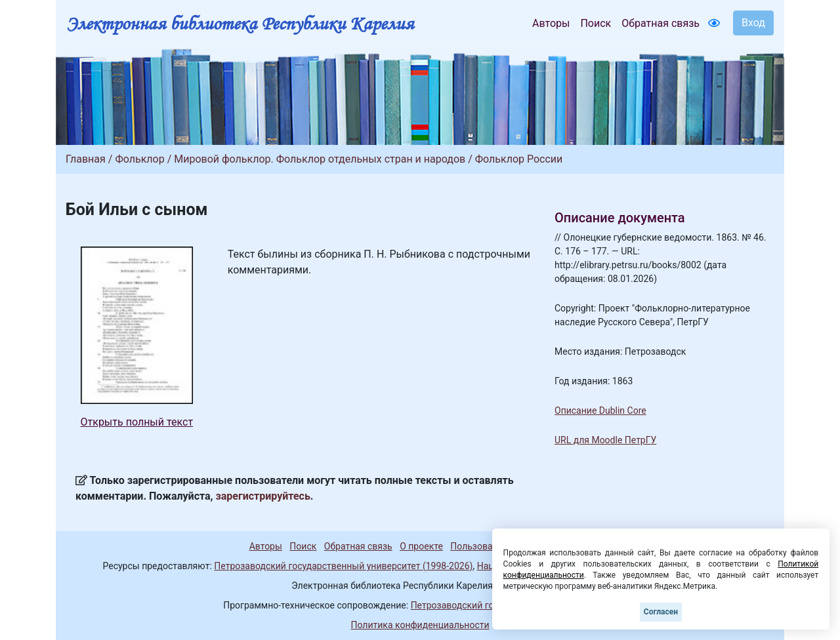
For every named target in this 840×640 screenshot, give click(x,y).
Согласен (661, 612)
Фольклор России (519, 159)
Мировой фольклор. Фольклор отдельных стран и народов (320, 159)
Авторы (551, 23)
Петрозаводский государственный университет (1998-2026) (343, 566)
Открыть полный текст (137, 422)
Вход (753, 23)
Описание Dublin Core (600, 410)
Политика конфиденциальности (420, 625)
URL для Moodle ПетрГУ (605, 440)
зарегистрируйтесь (263, 496)
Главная (86, 159)
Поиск (596, 23)
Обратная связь (661, 23)
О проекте (421, 546)
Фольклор (139, 159)
